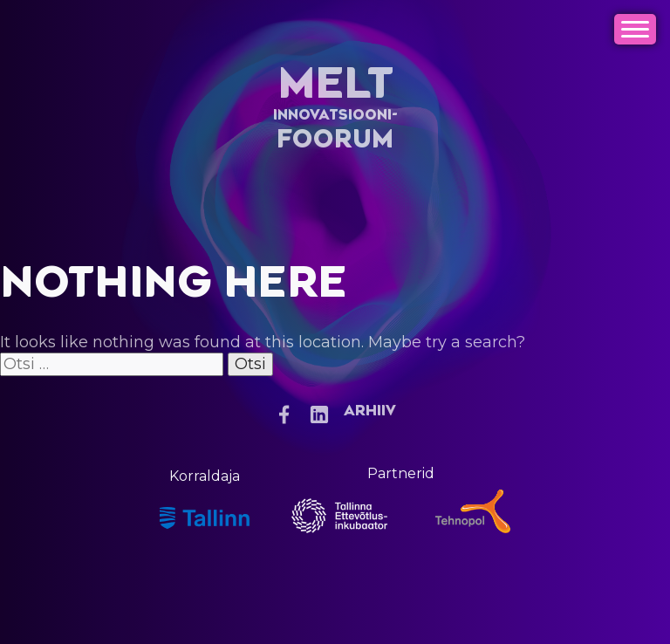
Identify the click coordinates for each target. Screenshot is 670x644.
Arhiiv (370, 411)
